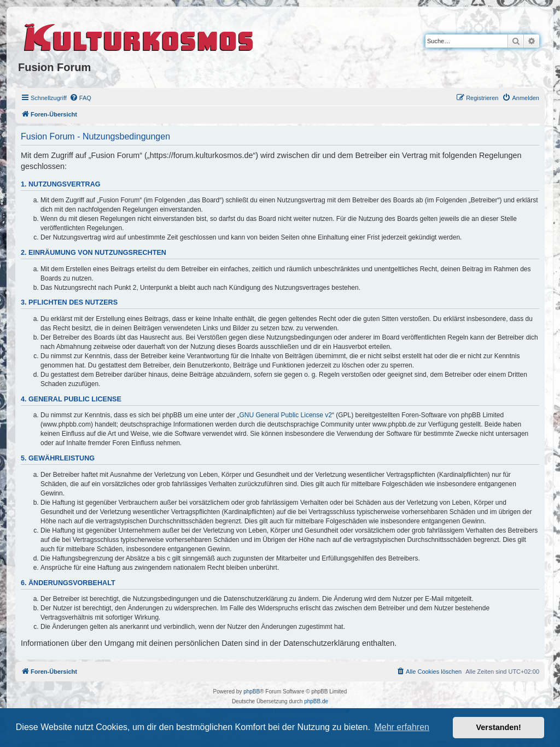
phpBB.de (316, 701)
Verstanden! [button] (499, 727)
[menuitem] (80, 98)
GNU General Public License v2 (286, 415)
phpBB (252, 691)
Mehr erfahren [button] (402, 727)
